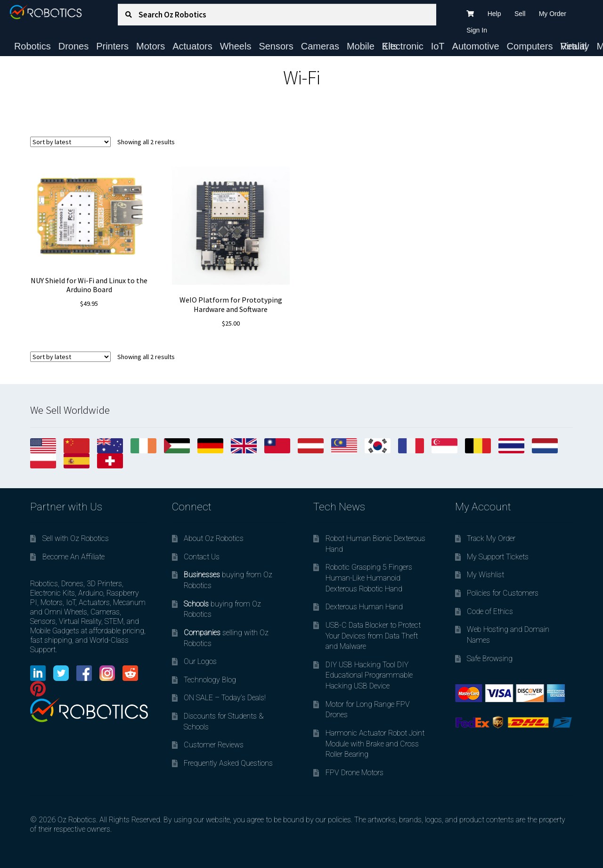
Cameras (320, 46)
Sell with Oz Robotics (76, 538)
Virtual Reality (574, 46)
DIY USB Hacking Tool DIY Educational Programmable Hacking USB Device (369, 675)
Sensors (276, 46)
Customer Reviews (214, 745)
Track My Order (491, 538)
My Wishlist (485, 575)
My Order (553, 14)
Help (494, 14)
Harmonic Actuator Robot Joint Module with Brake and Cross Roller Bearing (375, 744)
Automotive (476, 46)
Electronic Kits (403, 46)
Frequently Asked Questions (228, 763)
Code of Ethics (490, 611)
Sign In (477, 30)
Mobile (361, 46)
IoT (438, 46)
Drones (73, 46)
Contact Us (202, 557)
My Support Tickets (498, 557)
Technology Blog (210, 680)
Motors (151, 46)
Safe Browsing (490, 659)
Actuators (192, 46)
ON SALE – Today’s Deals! (225, 698)
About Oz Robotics (214, 538)
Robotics (33, 46)
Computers (530, 46)
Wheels (236, 46)
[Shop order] (70, 142)
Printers (112, 46)
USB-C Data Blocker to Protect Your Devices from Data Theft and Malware (373, 636)
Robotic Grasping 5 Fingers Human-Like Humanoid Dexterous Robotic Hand (369, 578)
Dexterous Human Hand (364, 607)
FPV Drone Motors (354, 773)
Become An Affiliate (73, 557)
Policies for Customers (503, 593)
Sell (520, 14)
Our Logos (200, 661)
